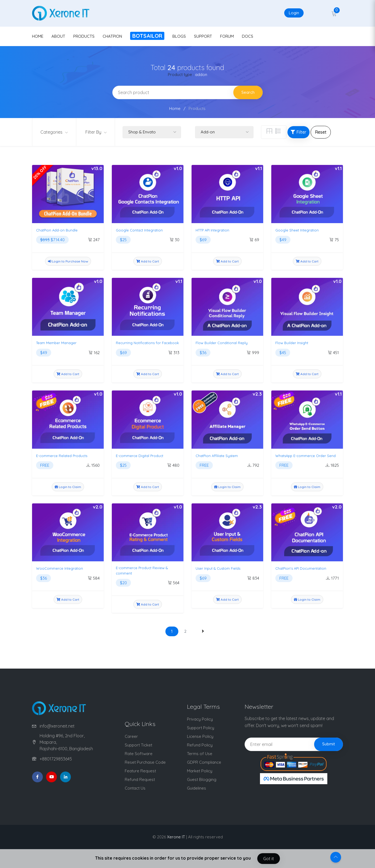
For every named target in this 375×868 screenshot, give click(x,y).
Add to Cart (148, 261)
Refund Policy (200, 745)
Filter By (96, 132)
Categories (54, 132)
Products (197, 108)
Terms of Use (200, 754)
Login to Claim (68, 487)
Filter (298, 132)
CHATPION (112, 36)
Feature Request (140, 771)
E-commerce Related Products (62, 456)
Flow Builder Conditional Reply (222, 343)
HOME (38, 36)
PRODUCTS (84, 36)
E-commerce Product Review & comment (142, 570)
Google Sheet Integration (297, 230)
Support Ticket (138, 745)
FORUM (227, 36)
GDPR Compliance (204, 762)
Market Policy (200, 771)
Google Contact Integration (139, 230)
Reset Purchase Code (145, 762)
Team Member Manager (56, 343)
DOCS (248, 36)
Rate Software (139, 754)
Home (175, 108)
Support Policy (201, 728)
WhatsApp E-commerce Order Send (305, 456)
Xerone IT (176, 837)
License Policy (200, 736)
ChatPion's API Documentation (301, 568)
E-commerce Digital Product (140, 456)
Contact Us (135, 788)
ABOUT (58, 36)
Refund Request (140, 779)
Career (131, 736)
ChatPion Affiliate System (217, 456)
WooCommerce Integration (60, 568)
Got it (269, 859)
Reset (321, 132)
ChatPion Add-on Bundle (57, 230)
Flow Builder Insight (292, 343)
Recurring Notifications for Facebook (147, 343)
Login (294, 13)
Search (248, 92)
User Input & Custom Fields (218, 568)
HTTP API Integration (212, 230)
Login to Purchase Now (68, 261)
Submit (329, 744)
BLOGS (179, 36)
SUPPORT (203, 36)
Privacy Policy (200, 719)
